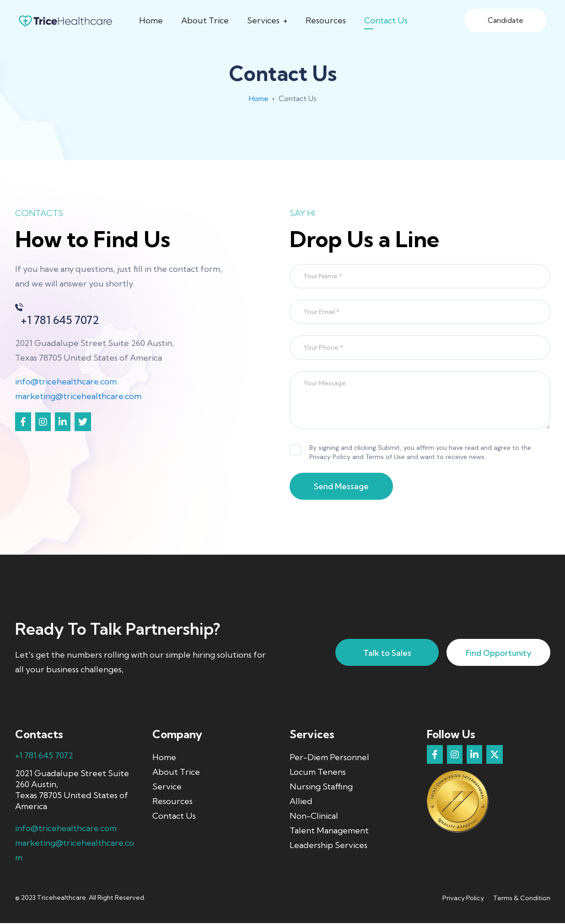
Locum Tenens (318, 773)
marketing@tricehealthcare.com (78, 396)
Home (151, 20)
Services (263, 20)
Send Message (344, 487)
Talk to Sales (376, 654)
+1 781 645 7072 (44, 756)
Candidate (506, 20)
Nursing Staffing (321, 787)
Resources (326, 20)
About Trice (205, 20)
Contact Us (386, 20)
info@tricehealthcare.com (66, 381)
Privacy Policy (463, 899)
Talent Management (329, 831)
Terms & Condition (522, 899)
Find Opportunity (495, 654)
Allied (301, 802)
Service (167, 787)
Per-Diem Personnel (329, 758)
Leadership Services (328, 846)
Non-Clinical (314, 817)
